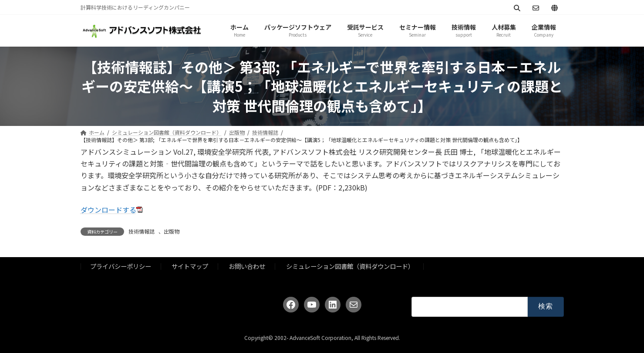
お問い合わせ (247, 266)
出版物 (172, 231)
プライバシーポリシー (121, 266)
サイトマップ (190, 266)
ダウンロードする (108, 210)
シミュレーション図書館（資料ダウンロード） (350, 266)
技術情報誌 (142, 231)
